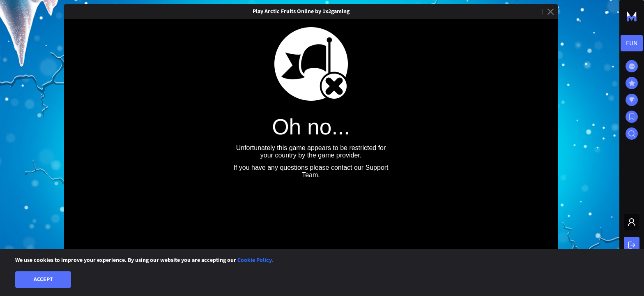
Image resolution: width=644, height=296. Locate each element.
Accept (43, 280)
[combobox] (632, 43)
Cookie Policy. (255, 260)
